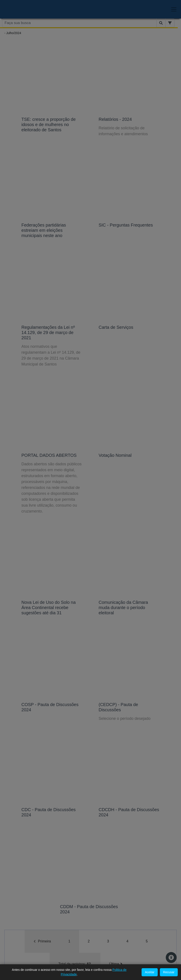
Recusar (169, 972)
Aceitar (150, 972)
